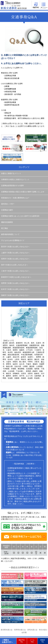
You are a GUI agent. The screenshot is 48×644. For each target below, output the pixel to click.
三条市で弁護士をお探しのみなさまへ (15, 271)
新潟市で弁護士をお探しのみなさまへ (15, 247)
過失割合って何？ (8, 204)
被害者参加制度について (10, 234)
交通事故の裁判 (7, 210)
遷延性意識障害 (7, 222)
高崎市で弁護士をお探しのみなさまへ (15, 295)
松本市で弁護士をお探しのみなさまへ (15, 289)
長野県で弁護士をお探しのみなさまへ (15, 283)
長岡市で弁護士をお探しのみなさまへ (15, 259)
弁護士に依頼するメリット (11, 173)
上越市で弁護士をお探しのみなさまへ (15, 253)
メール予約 (32, 641)
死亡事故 (4, 228)
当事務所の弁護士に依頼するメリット (15, 180)
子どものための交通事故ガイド (13, 240)
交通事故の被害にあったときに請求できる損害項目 (20, 216)
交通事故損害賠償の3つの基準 (12, 186)
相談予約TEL (22, 641)
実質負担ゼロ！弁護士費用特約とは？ (15, 198)
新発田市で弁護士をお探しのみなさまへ (16, 277)
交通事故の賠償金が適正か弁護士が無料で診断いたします (23, 192)
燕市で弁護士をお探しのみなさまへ (14, 265)
